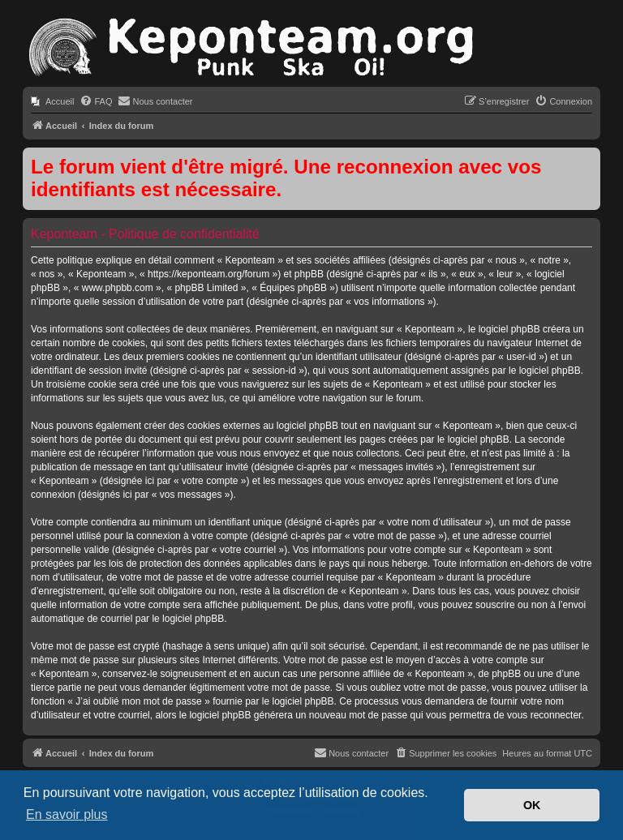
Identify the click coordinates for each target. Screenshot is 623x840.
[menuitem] (52, 101)
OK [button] (532, 805)
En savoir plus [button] (67, 814)
